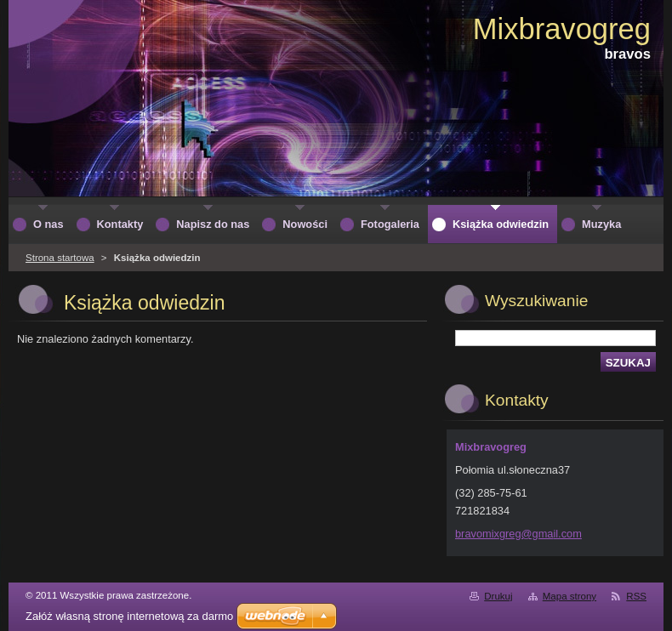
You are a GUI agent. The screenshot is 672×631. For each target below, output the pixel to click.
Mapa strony (569, 596)
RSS (636, 596)
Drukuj (498, 596)
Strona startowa (60, 258)
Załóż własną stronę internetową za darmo (129, 616)
